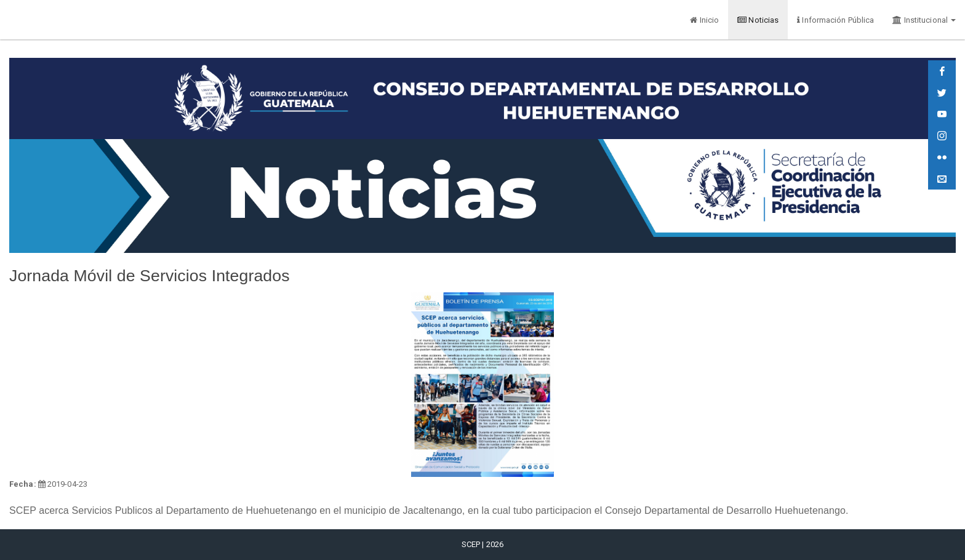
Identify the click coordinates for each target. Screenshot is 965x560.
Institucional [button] (924, 20)
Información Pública (835, 20)
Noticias (758, 20)
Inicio (704, 20)
